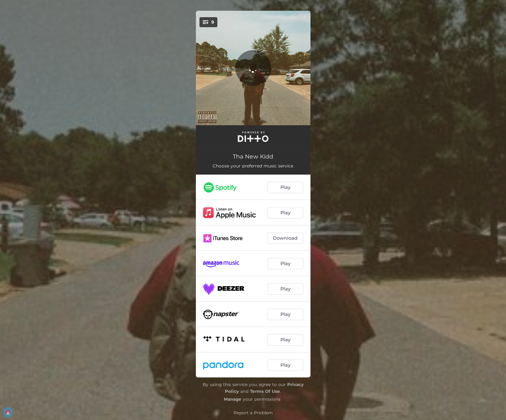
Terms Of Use (265, 391)
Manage (233, 399)
